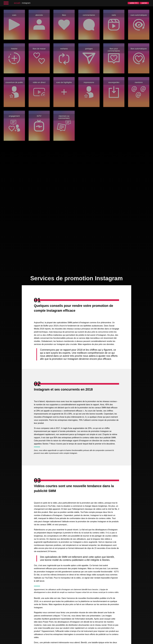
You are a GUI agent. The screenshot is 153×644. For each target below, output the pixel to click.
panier (144, 3)
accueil (17, 3)
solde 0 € (133, 3)
